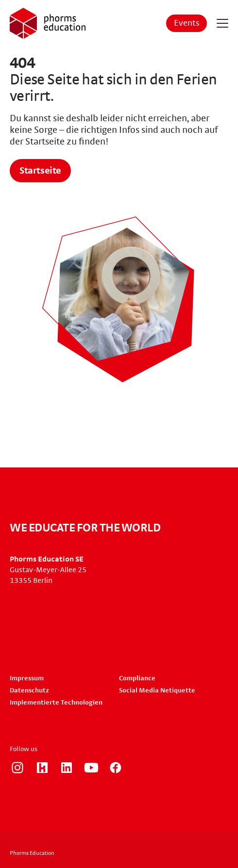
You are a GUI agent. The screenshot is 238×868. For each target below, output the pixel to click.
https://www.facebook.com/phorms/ (116, 768)
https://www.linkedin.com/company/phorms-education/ (67, 768)
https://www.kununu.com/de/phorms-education (42, 768)
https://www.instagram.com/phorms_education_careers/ (17, 768)
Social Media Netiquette (157, 691)
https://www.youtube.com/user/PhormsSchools (91, 768)
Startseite (40, 171)
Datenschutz (29, 691)
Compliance (137, 678)
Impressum (27, 678)
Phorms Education (32, 853)
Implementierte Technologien (56, 703)
